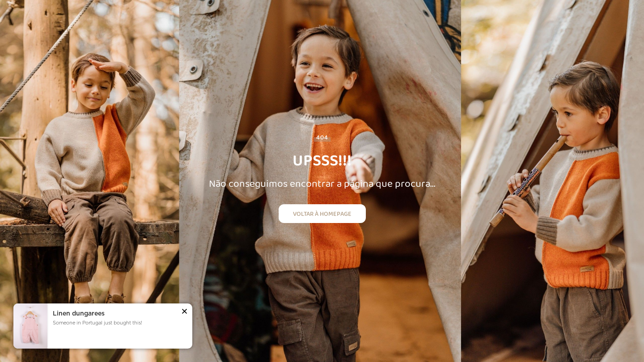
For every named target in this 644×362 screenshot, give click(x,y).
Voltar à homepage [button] (322, 214)
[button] (184, 312)
